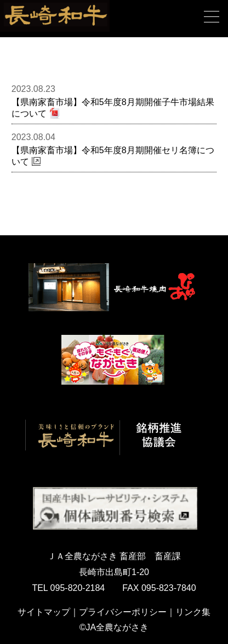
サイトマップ (44, 612)
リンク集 (193, 612)
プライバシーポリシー (123, 612)
